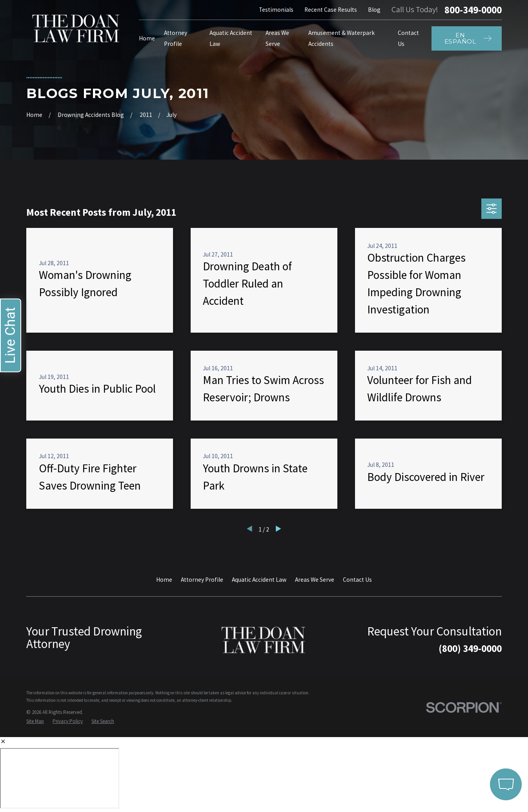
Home (164, 580)
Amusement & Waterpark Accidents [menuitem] (341, 38)
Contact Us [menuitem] (408, 38)
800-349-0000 (473, 10)
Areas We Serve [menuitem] (277, 38)
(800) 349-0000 (470, 648)
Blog (374, 10)
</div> (60, 778)
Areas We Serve (315, 580)
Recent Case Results (331, 10)
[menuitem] (35, 721)
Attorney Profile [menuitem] (176, 38)
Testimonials (276, 10)
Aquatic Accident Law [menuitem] (231, 38)
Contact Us (357, 580)
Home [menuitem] (147, 38)
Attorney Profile (202, 580)
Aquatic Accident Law (259, 580)
